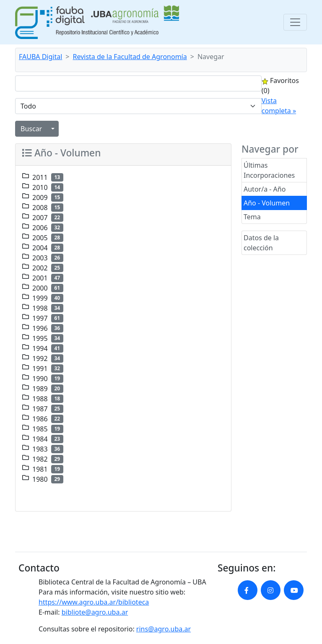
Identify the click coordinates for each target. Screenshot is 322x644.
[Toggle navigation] (295, 22)
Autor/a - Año (265, 189)
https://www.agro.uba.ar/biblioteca (94, 602)
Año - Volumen (267, 203)
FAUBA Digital (40, 57)
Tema (252, 217)
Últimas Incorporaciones (269, 170)
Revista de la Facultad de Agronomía (130, 57)
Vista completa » (279, 106)
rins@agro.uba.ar (164, 629)
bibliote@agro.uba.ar (95, 612)
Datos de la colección (261, 243)
